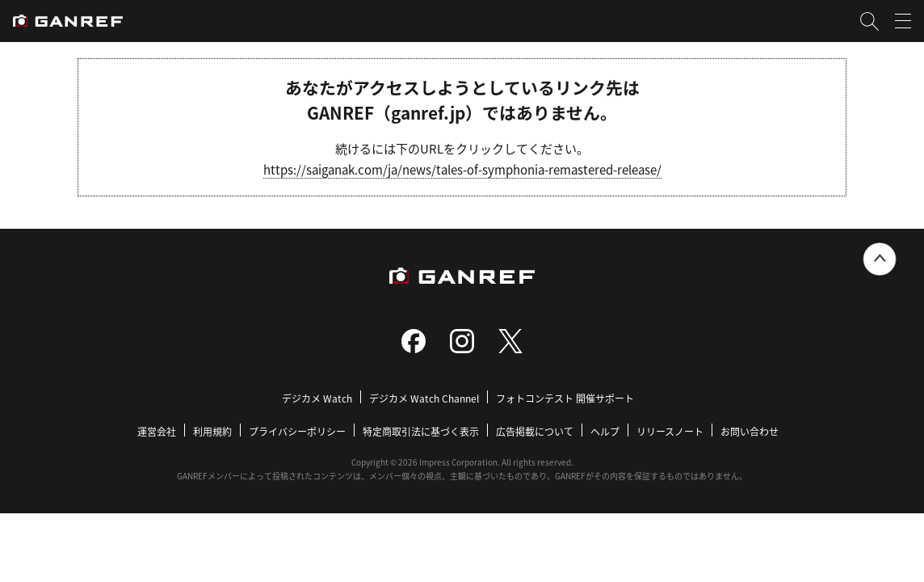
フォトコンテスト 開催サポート (565, 398)
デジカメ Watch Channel (424, 398)
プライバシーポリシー (297, 431)
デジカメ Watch (317, 398)
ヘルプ (605, 431)
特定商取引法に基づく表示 (421, 431)
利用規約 (212, 431)
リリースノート (670, 431)
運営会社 (157, 431)
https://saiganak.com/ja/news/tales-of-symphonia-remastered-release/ (462, 169)
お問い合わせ (750, 431)
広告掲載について (535, 431)
